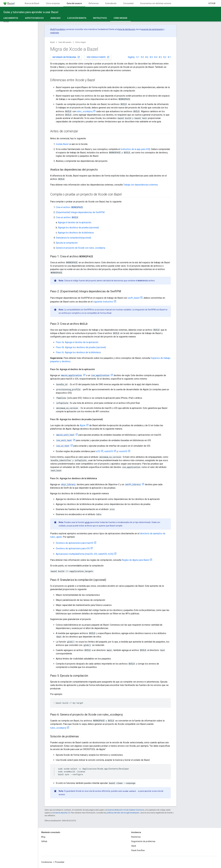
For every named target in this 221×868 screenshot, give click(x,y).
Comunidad (128, 3)
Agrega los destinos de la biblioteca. (76, 233)
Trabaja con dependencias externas (141, 185)
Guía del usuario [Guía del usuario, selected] (74, 3)
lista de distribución (127, 29)
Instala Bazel (62, 144)
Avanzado (56, 18)
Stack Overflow (138, 850)
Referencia (94, 3)
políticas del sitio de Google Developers (123, 813)
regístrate (55, 33)
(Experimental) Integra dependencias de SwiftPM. (80, 212)
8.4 (156, 57)
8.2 (165, 57)
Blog (43, 837)
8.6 (147, 57)
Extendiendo (111, 3)
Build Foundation (58, 29)
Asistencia (136, 837)
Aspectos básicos (34, 18)
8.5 (151, 57)
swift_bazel (134, 298)
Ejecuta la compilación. (67, 243)
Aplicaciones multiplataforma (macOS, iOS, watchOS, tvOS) (85, 554)
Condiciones (47, 862)
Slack (134, 846)
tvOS (98, 451)
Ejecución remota (77, 18)
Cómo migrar (80, 42)
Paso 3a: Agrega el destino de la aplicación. (77, 342)
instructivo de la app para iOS (135, 149)
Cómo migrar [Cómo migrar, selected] (120, 18)
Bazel (52, 42)
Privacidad (59, 862)
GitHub (212, 3)
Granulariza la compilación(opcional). (74, 238)
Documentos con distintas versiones (156, 3)
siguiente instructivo (103, 302)
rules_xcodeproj (84, 111)
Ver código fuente (98, 57)
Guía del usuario (65, 42)
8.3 (160, 57)
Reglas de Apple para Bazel (135, 560)
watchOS (109, 451)
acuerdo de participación (152, 29)
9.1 (138, 57)
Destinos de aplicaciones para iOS (73, 548)
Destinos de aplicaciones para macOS (75, 543)
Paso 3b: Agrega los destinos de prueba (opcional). (81, 347)
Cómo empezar (53, 3)
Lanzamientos (11, 18)
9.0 (142, 57)
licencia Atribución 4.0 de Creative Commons (126, 810)
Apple (83, 425)
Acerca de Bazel (32, 3)
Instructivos (100, 18)
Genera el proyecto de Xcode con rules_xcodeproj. (81, 248)
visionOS (123, 451)
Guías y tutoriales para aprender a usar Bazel (31, 12)
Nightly (131, 57)
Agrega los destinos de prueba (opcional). (79, 228)
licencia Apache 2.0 (62, 813)
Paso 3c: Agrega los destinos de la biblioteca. (78, 352)
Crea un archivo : (67, 217)
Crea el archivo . (70, 207)
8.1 (169, 57)
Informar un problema (66, 57)
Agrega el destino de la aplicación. (75, 222)
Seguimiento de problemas (143, 841)
